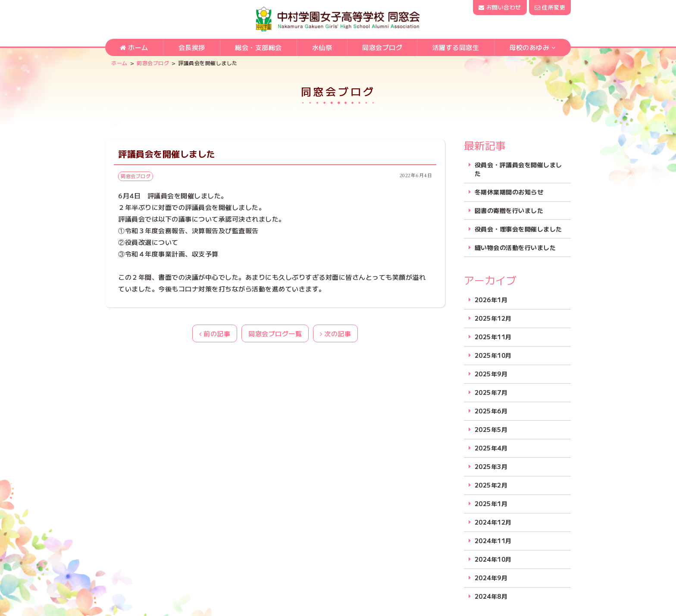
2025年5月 (491, 430)
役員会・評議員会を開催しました (518, 169)
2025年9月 (491, 374)
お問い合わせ (500, 7)
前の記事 (215, 333)
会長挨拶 (192, 48)
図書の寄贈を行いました (509, 211)
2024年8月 (491, 596)
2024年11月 (493, 541)
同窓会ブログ (382, 48)
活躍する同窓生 (456, 48)
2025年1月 (491, 504)
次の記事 (335, 333)
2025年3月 (491, 467)
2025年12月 (493, 318)
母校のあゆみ (529, 48)
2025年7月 (491, 392)
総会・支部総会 (258, 48)
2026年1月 (491, 300)
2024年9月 (491, 578)
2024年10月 (493, 559)
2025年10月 (493, 355)
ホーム (134, 48)
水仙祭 (322, 48)
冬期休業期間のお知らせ (509, 192)
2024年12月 (493, 522)
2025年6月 (491, 411)
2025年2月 (491, 485)
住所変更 (550, 7)
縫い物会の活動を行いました (515, 248)
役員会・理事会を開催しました (518, 229)
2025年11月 (493, 337)
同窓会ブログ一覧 (275, 333)
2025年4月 (491, 448)
